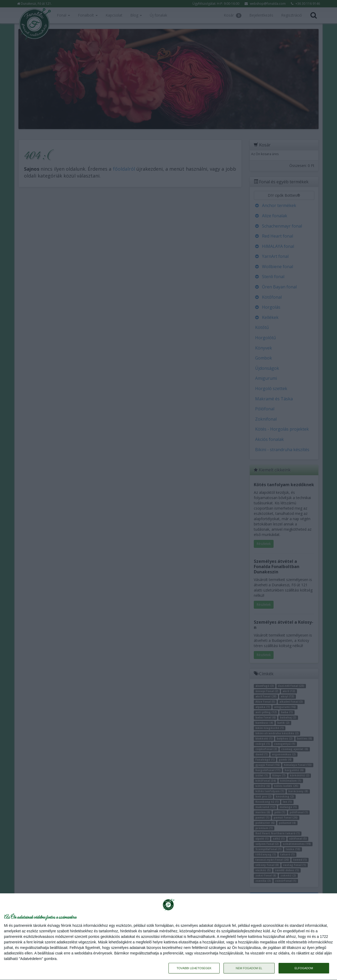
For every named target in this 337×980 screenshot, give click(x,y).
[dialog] (168, 937)
